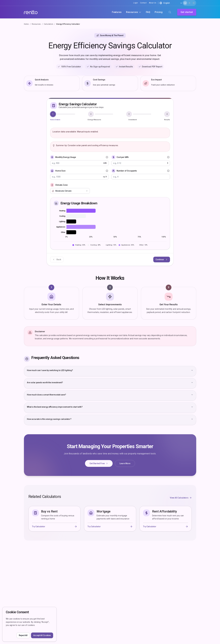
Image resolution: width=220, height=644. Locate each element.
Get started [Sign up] (187, 12)
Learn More (125, 463)
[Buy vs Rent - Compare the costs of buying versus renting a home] (55, 519)
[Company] (31, 12)
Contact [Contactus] (143, 3)
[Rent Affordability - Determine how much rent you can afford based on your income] (166, 519)
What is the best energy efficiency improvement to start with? (110, 407)
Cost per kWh (123, 157)
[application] (110, 224)
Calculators (49, 24)
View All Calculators (181, 498)
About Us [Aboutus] (153, 3)
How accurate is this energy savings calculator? (110, 419)
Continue (162, 259)
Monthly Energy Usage (66, 157)
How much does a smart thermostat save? (110, 395)
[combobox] (70, 191)
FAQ (148, 12)
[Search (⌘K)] (170, 12)
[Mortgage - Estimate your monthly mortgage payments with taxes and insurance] (110, 519)
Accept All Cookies (42, 635)
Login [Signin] (136, 3)
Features (117, 12)
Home (26, 24)
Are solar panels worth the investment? (110, 383)
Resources (36, 24)
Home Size (60, 171)
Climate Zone (61, 185)
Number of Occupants (127, 171)
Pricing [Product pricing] (159, 12)
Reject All (23, 635)
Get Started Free (99, 463)
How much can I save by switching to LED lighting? (110, 370)
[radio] (185, 3)
